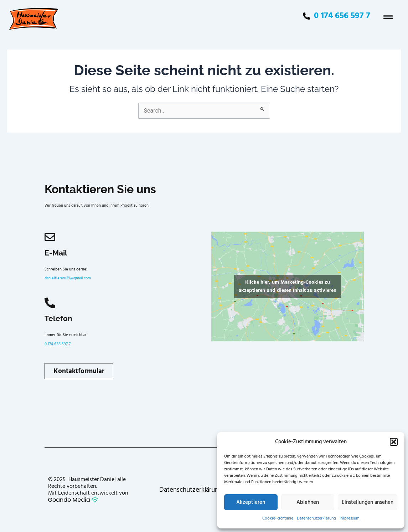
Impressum (350, 518)
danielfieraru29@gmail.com (68, 278)
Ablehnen (308, 502)
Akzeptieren (251, 502)
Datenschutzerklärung (316, 518)
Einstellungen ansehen (368, 502)
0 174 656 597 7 (58, 344)
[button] (394, 442)
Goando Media (73, 500)
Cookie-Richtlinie (278, 518)
